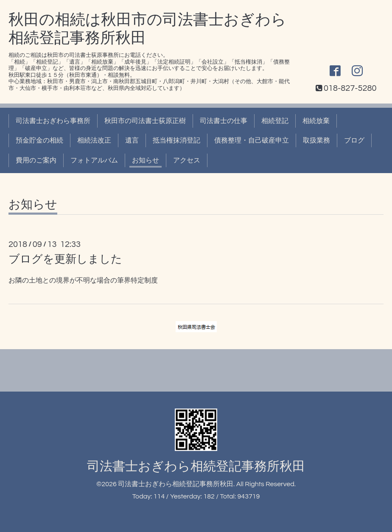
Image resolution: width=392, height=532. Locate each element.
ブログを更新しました (65, 259)
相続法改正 (94, 140)
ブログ (354, 140)
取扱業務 (316, 140)
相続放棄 (316, 121)
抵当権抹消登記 (176, 140)
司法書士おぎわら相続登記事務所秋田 (196, 466)
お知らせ (146, 160)
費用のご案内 (36, 160)
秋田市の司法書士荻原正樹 (145, 121)
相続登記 (275, 121)
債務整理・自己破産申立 (252, 140)
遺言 (132, 140)
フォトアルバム (94, 160)
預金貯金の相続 (39, 140)
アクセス (187, 160)
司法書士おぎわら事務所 (53, 121)
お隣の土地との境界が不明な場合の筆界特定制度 (83, 280)
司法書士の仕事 (224, 121)
